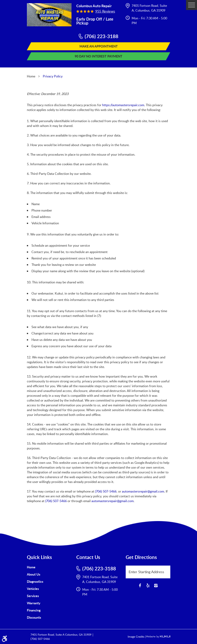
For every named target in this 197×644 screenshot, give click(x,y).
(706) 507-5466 (106, 491)
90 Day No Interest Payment (98, 56)
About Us (34, 574)
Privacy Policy (53, 76)
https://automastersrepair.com (123, 105)
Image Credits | (137, 637)
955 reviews (105, 11)
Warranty (34, 603)
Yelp (148, 586)
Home (31, 76)
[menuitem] (49, 567)
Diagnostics (35, 581)
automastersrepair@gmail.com (143, 491)
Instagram (156, 586)
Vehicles (33, 589)
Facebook (140, 586)
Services (33, 596)
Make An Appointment (99, 46)
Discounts (34, 617)
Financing (34, 610)
